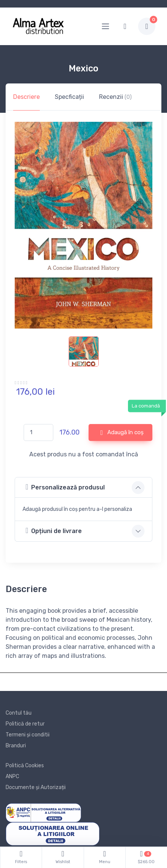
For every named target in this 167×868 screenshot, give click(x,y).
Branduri (16, 746)
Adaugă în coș (122, 433)
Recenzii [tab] (115, 97)
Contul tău (19, 713)
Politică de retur (25, 724)
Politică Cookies (25, 766)
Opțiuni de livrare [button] (54, 531)
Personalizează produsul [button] (65, 487)
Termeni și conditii (28, 735)
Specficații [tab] (69, 97)
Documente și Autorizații (36, 787)
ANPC (12, 776)
